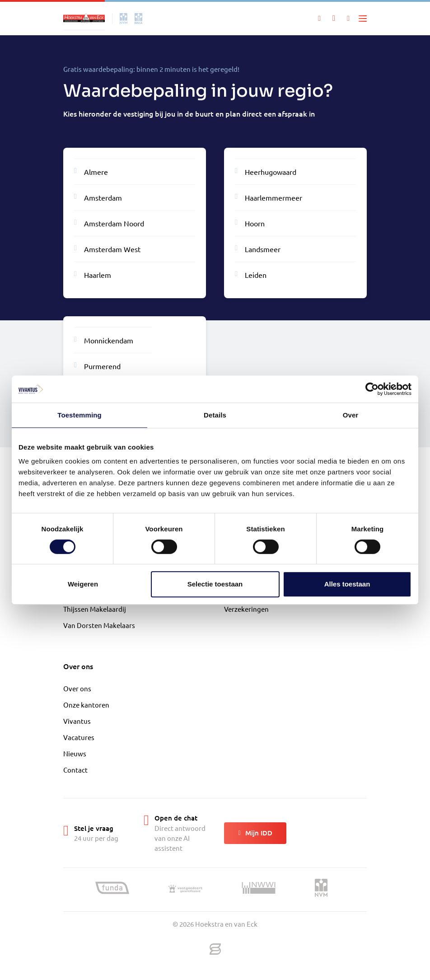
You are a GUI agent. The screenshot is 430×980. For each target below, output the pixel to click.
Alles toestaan (347, 584)
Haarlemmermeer (269, 197)
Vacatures (79, 737)
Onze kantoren (86, 705)
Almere (91, 171)
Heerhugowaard (266, 171)
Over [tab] (351, 415)
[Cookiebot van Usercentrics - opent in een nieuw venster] (372, 389)
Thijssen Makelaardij (95, 609)
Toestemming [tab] (79, 415)
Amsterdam (98, 197)
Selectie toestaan (215, 584)
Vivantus (77, 721)
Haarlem (93, 274)
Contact (75, 770)
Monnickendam (104, 340)
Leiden (251, 274)
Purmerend (97, 366)
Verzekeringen (246, 609)
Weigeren (83, 584)
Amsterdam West (107, 249)
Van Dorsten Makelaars (99, 625)
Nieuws (75, 753)
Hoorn (250, 223)
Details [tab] (215, 415)
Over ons (77, 688)
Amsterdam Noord (109, 223)
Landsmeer (258, 249)
